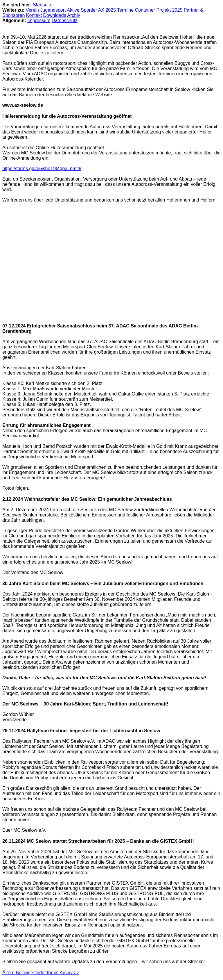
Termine (125, 10)
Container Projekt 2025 (159, 10)
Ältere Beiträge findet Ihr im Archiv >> (41, 973)
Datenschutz (65, 21)
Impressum (39, 21)
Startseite (43, 5)
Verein (32, 10)
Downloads (55, 15)
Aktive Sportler (82, 10)
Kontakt (34, 15)
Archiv (73, 15)
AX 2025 (107, 10)
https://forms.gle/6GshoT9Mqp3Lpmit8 (42, 169)
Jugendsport (53, 10)
